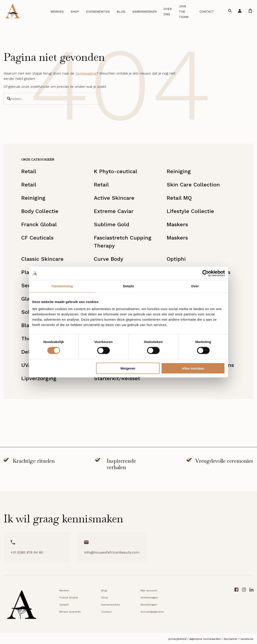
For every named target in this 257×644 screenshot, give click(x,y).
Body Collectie (40, 211)
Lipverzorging (39, 378)
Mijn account (149, 590)
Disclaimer (231, 639)
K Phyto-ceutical (116, 171)
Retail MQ (179, 198)
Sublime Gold (112, 224)
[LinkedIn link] (251, 606)
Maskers (177, 224)
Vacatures (247, 639)
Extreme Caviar (114, 211)
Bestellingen (149, 605)
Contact (207, 11)
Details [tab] (129, 286)
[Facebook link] (236, 606)
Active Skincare (114, 198)
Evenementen (98, 11)
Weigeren (128, 368)
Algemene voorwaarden (205, 639)
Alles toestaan (193, 368)
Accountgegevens (152, 612)
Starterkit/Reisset (117, 378)
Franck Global (39, 224)
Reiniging (179, 171)
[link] (250, 11)
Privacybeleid (177, 639)
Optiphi (176, 259)
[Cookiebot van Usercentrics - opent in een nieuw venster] (206, 273)
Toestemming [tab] (62, 286)
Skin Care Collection (193, 185)
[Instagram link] (244, 606)
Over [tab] (195, 286)
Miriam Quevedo (70, 612)
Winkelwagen (149, 598)
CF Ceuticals (37, 238)
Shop (75, 11)
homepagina (86, 73)
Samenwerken (144, 11)
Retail (29, 171)
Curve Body (109, 259)
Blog (121, 11)
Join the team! (184, 11)
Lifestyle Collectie (190, 211)
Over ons (168, 11)
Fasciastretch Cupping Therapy (123, 242)
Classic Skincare (42, 259)
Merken (57, 11)
